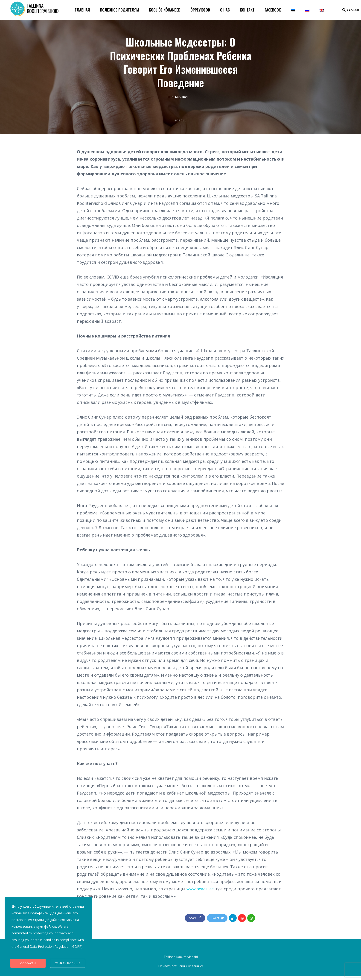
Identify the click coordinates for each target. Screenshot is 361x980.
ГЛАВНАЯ (82, 10)
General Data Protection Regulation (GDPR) (50, 950)
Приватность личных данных (181, 970)
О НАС (225, 10)
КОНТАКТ (247, 10)
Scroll (181, 131)
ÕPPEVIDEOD (200, 10)
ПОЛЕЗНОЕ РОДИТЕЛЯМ (119, 10)
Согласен (28, 964)
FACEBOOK (273, 10)
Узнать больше (68, 964)
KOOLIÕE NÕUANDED (165, 10)
